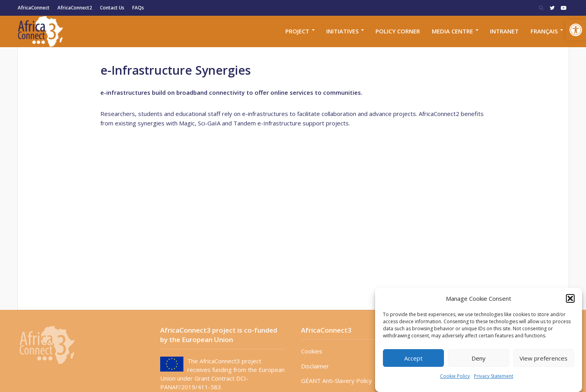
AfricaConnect (34, 8)
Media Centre (452, 31)
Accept (413, 358)
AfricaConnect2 (75, 8)
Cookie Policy (455, 376)
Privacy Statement (494, 376)
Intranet (504, 31)
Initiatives (342, 31)
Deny (479, 358)
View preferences (543, 358)
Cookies (312, 351)
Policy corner (398, 31)
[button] (576, 30)
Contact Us (112, 8)
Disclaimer (315, 366)
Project (297, 31)
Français (544, 31)
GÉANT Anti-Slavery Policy (336, 381)
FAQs (138, 8)
